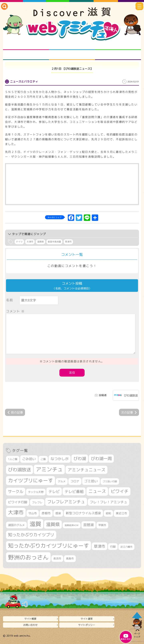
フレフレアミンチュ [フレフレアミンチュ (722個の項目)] (66, 502)
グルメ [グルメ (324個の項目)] (62, 481)
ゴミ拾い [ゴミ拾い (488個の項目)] (91, 481)
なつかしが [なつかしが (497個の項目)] (60, 459)
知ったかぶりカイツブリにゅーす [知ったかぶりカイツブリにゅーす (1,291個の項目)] (48, 546)
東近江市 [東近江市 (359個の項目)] (121, 513)
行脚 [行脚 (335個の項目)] (113, 547)
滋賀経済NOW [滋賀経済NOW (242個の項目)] (72, 525)
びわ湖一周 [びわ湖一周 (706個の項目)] (101, 459)
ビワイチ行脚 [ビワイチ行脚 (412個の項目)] (18, 502)
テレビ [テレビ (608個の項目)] (54, 491)
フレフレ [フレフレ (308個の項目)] (37, 502)
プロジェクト (72, 55)
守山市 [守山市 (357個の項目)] (33, 513)
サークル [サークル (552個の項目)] (16, 491)
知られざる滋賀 (26, 45)
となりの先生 (72, 45)
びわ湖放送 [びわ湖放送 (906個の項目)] (19, 470)
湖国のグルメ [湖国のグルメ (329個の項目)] (16, 525)
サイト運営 (87, 619)
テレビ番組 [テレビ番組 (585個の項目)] (74, 491)
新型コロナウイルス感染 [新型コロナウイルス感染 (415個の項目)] (83, 513)
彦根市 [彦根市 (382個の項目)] (46, 513)
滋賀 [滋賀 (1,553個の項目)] (35, 524)
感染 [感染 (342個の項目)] (58, 513)
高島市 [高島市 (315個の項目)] (70, 558)
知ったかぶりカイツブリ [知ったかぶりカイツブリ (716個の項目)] (31, 535)
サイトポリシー (87, 625)
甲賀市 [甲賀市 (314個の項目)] (102, 525)
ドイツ (19, 242)
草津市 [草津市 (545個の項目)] (99, 546)
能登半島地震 (54, 242)
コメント (15, 311)
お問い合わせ (30, 625)
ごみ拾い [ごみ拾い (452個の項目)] (29, 459)
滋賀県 (40, 242)
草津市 (68, 242)
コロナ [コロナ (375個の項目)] (75, 481)
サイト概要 (30, 619)
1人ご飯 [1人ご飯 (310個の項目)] (13, 459)
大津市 (30, 242)
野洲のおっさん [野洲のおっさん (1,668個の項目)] (28, 557)
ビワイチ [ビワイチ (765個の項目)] (120, 491)
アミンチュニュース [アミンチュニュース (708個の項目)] (86, 470)
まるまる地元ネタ (26, 55)
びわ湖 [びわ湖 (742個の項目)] (80, 459)
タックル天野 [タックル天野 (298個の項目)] (36, 492)
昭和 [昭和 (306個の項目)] (108, 513)
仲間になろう (118, 45)
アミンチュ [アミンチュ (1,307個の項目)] (49, 469)
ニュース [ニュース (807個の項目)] (97, 491)
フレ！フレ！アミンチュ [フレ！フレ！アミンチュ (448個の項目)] (108, 502)
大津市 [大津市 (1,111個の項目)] (16, 512)
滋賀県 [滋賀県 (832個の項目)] (53, 524)
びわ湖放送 (131, 395)
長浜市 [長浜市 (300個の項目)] (57, 558)
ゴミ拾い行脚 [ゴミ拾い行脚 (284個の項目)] (110, 481)
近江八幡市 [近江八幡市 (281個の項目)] (126, 547)
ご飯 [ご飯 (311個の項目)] (43, 459)
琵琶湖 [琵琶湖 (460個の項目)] (88, 525)
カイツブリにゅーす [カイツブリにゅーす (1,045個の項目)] (30, 480)
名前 (9, 300)
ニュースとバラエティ (118, 55)
